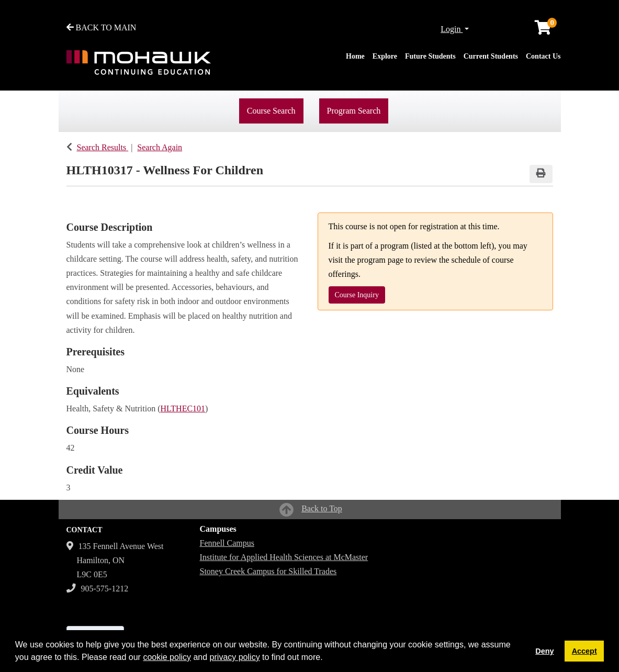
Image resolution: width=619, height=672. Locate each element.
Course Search (271, 111)
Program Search (354, 111)
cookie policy (167, 657)
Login (452, 29)
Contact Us (543, 56)
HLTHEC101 (183, 408)
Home (355, 56)
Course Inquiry (357, 295)
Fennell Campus (227, 543)
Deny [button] (544, 651)
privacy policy (235, 657)
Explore (385, 56)
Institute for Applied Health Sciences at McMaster (284, 557)
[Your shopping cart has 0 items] (544, 30)
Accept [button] (584, 651)
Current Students (491, 56)
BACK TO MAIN (102, 27)
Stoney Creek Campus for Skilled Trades (268, 571)
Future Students (430, 56)
